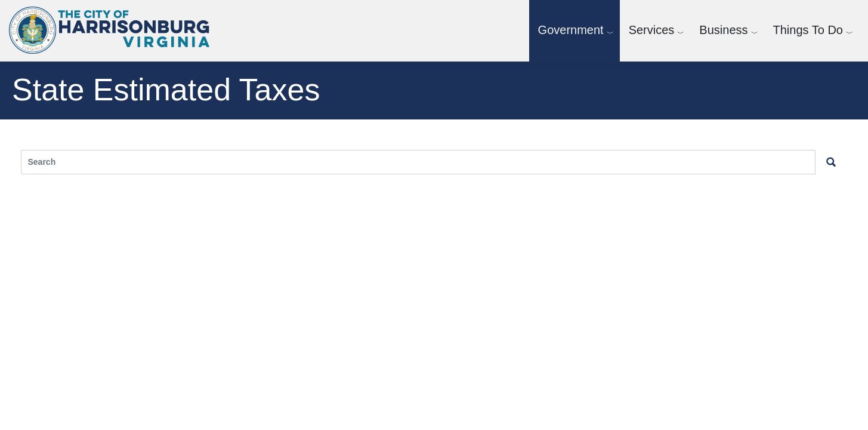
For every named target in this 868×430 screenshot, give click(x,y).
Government (571, 30)
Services (652, 30)
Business (723, 30)
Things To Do (808, 30)
